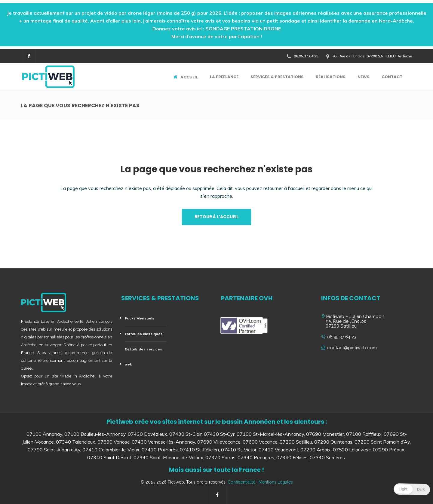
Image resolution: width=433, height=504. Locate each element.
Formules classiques (144, 334)
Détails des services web (143, 357)
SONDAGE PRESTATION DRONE (243, 29)
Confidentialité (241, 482)
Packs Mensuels (140, 318)
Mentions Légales (276, 482)
